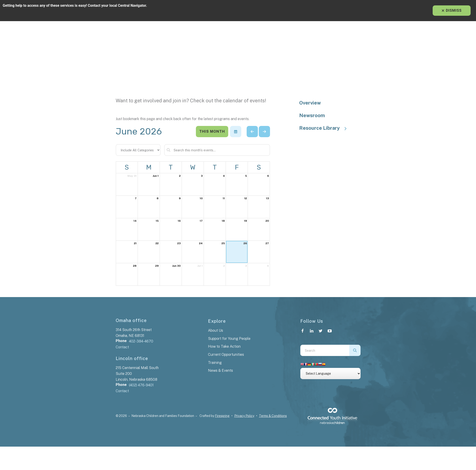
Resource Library (325, 128)
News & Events (220, 370)
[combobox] (325, 350)
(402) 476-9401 (141, 385)
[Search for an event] (217, 150)
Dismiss (452, 10)
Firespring (222, 416)
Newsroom (312, 115)
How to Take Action (224, 346)
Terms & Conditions (273, 416)
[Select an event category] (138, 150)
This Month (212, 131)
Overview (310, 103)
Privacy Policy (244, 416)
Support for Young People (229, 339)
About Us (216, 330)
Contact (122, 347)
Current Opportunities (226, 355)
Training (215, 363)
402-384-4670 (141, 341)
